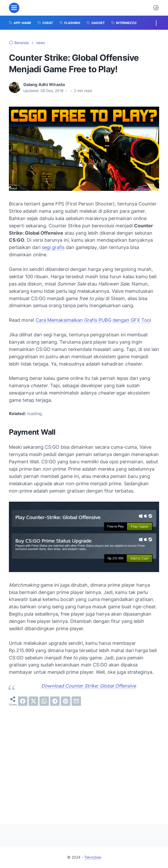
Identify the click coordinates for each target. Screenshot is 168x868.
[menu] (14, 8)
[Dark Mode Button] (156, 8)
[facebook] (23, 701)
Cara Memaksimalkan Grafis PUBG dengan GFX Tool (93, 320)
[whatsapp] (44, 701)
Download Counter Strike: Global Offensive (89, 686)
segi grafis (53, 247)
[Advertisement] (84, 760)
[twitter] (33, 701)
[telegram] (55, 701)
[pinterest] (66, 701)
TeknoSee (93, 857)
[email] (76, 701)
